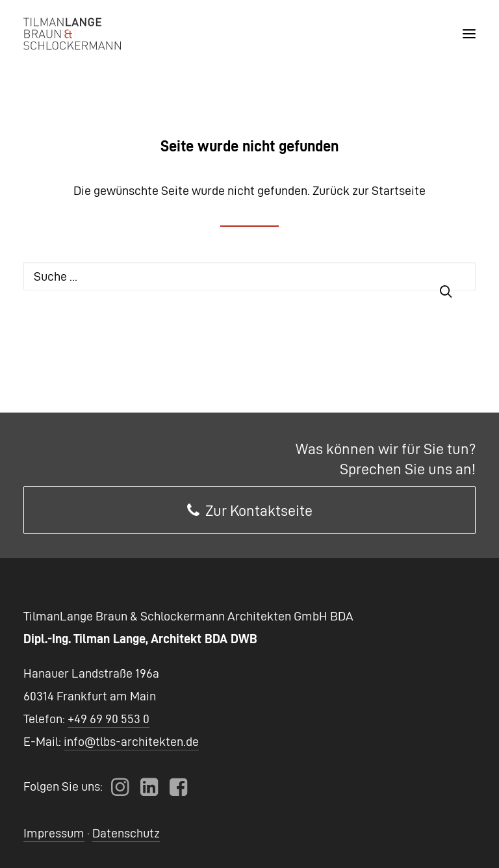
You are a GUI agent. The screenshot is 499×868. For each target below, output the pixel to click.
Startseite (399, 190)
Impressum (54, 833)
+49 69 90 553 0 (109, 719)
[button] (469, 34)
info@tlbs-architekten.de (131, 741)
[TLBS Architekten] (72, 34)
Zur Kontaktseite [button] (250, 511)
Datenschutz (126, 833)
